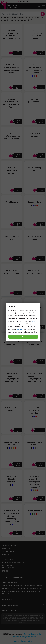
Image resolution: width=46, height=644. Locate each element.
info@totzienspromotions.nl (15, 562)
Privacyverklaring (37, 634)
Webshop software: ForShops (23, 641)
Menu (41, 6)
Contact (27, 634)
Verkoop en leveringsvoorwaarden (24, 637)
